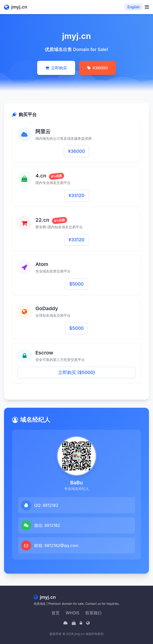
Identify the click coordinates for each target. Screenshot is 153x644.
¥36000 (97, 68)
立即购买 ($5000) (77, 372)
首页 (56, 613)
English (134, 7)
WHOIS (72, 613)
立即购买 (56, 68)
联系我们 (93, 613)
